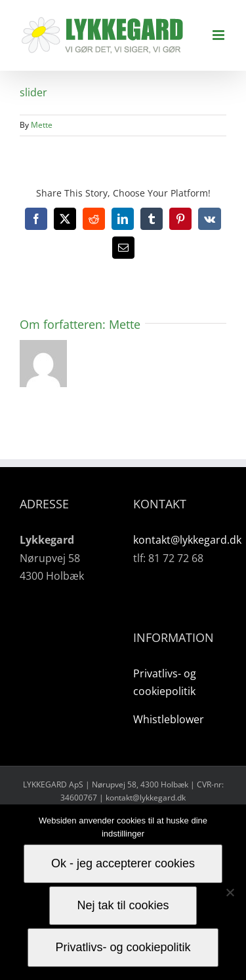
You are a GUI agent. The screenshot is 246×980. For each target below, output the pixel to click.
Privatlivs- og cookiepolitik (123, 947)
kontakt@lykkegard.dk (187, 540)
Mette (42, 125)
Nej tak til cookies (123, 905)
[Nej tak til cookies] (230, 892)
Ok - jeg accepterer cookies (123, 863)
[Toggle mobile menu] (219, 35)
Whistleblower (169, 719)
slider (33, 92)
